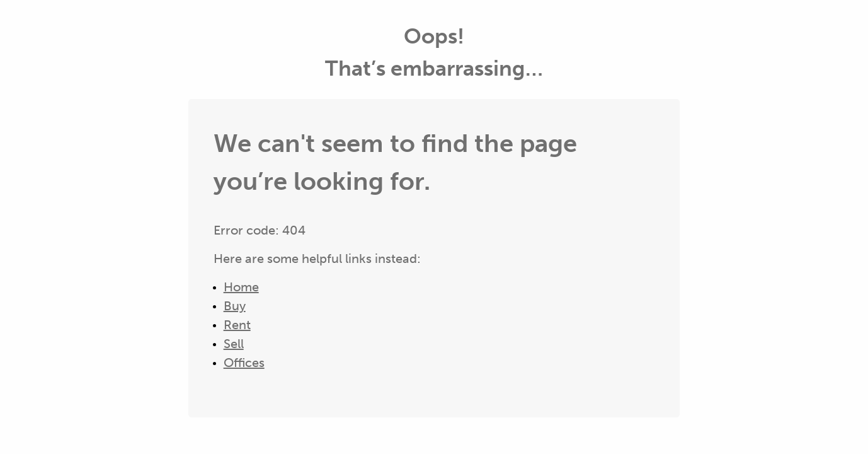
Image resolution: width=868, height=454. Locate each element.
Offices (244, 363)
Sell (234, 344)
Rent (237, 325)
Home (241, 287)
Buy (235, 306)
